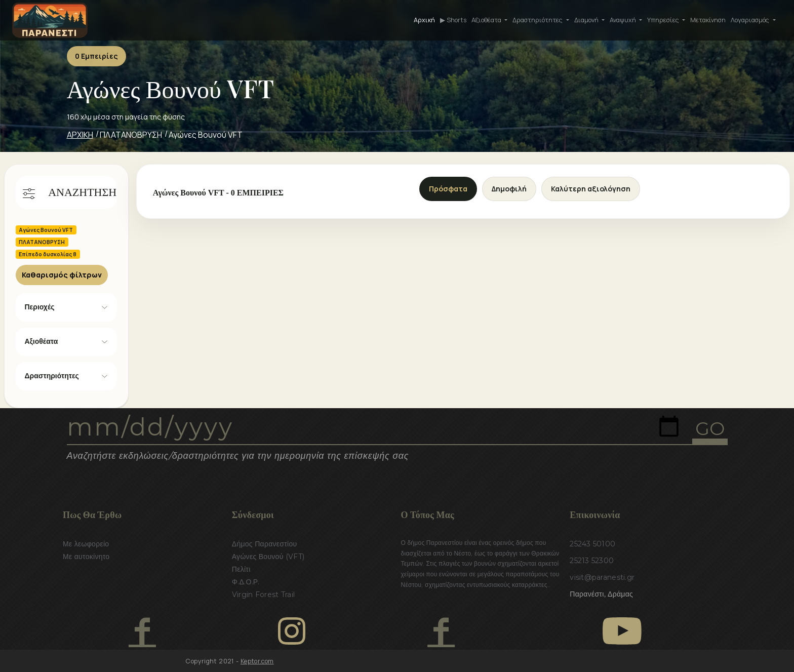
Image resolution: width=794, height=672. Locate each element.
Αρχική (424, 20)
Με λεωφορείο (86, 544)
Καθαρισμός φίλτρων (62, 275)
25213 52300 (592, 561)
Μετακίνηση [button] (708, 20)
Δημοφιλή (509, 189)
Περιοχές (40, 307)
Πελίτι (241, 569)
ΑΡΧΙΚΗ (80, 135)
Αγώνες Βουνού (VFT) (268, 557)
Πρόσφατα (448, 189)
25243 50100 (592, 544)
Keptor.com (257, 661)
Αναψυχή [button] (624, 20)
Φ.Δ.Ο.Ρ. (246, 582)
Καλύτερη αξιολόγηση (591, 189)
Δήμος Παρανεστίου (265, 544)
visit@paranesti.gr (602, 577)
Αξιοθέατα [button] (487, 20)
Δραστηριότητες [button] (538, 20)
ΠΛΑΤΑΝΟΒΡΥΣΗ (131, 135)
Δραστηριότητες (52, 376)
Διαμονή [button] (587, 20)
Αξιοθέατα (42, 341)
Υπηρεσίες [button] (664, 20)
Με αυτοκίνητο (86, 557)
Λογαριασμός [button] (751, 20)
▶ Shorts (453, 20)
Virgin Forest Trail (263, 595)
